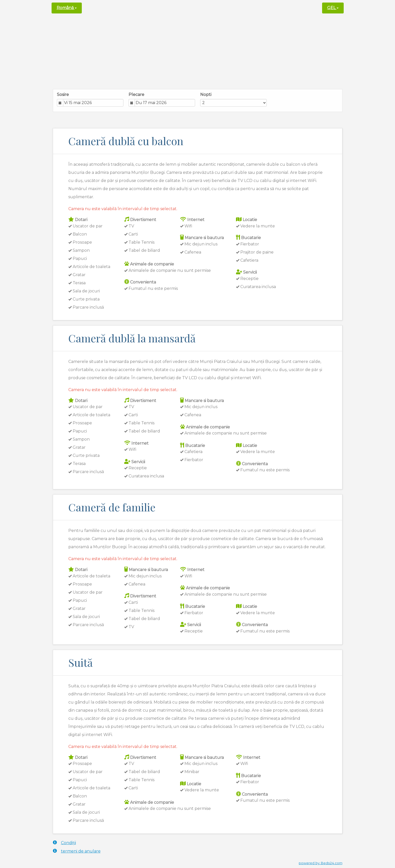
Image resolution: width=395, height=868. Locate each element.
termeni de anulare (77, 851)
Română (67, 8)
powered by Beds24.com (321, 863)
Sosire (63, 95)
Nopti (206, 95)
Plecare (136, 95)
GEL (333, 8)
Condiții (64, 843)
